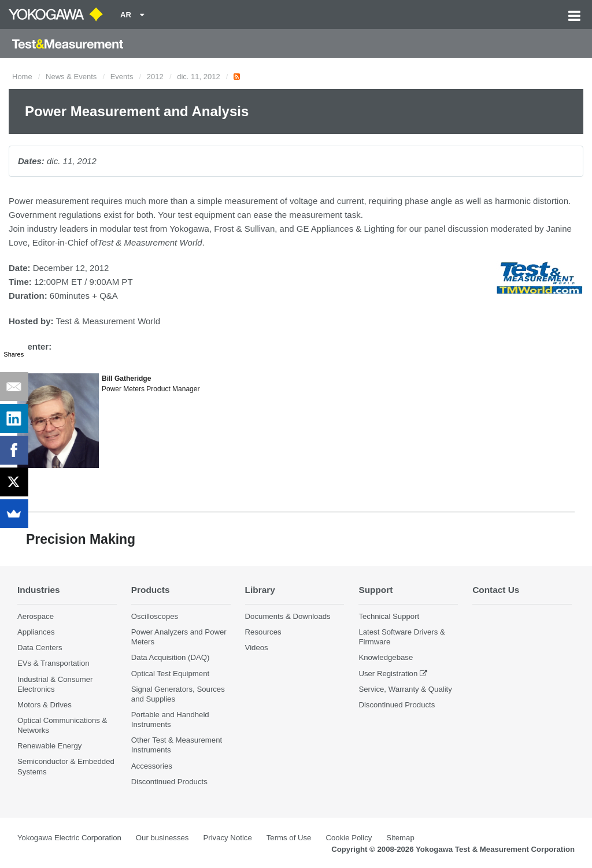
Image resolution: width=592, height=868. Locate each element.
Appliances (36, 632)
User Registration (388, 674)
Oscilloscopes (155, 616)
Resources (263, 632)
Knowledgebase (386, 657)
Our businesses (162, 838)
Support (375, 590)
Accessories (152, 766)
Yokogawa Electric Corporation (69, 838)
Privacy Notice (227, 838)
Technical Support (389, 616)
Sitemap (400, 838)
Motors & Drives (45, 705)
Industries (39, 590)
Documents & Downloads (288, 616)
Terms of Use (289, 838)
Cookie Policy (349, 838)
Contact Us (496, 590)
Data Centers (40, 648)
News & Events (71, 77)
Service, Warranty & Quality (405, 689)
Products (151, 590)
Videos (257, 648)
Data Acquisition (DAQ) (171, 657)
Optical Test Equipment (170, 674)
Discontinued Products (169, 782)
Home (22, 77)
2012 (155, 77)
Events (122, 77)
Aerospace (36, 616)
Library (260, 590)
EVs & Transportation (53, 663)
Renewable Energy (49, 746)
